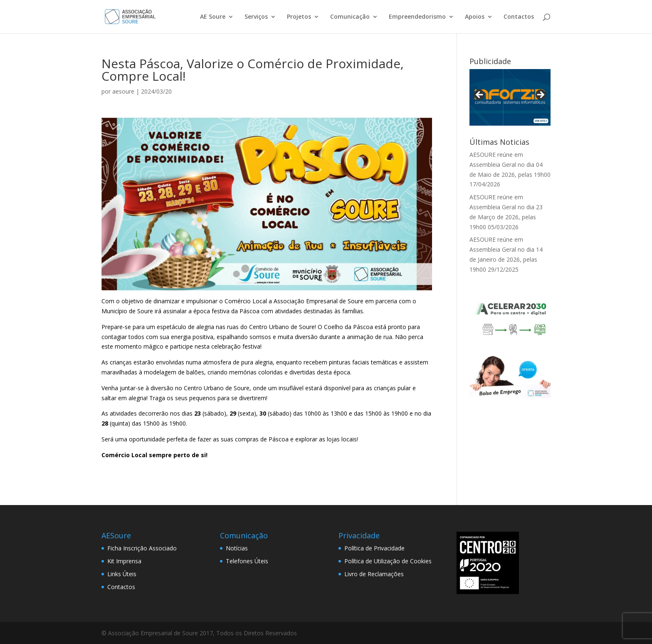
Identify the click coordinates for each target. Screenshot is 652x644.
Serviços (256, 17)
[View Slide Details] (510, 97)
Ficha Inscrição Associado (142, 548)
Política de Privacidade (374, 548)
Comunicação (350, 17)
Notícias (237, 548)
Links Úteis (122, 574)
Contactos (519, 17)
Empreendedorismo (417, 17)
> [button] (540, 95)
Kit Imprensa (124, 561)
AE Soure (213, 17)
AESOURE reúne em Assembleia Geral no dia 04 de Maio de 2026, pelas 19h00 (510, 165)
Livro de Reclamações (374, 574)
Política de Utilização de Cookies (388, 561)
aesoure (123, 91)
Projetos (299, 17)
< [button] (480, 95)
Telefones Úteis (247, 561)
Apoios (475, 17)
